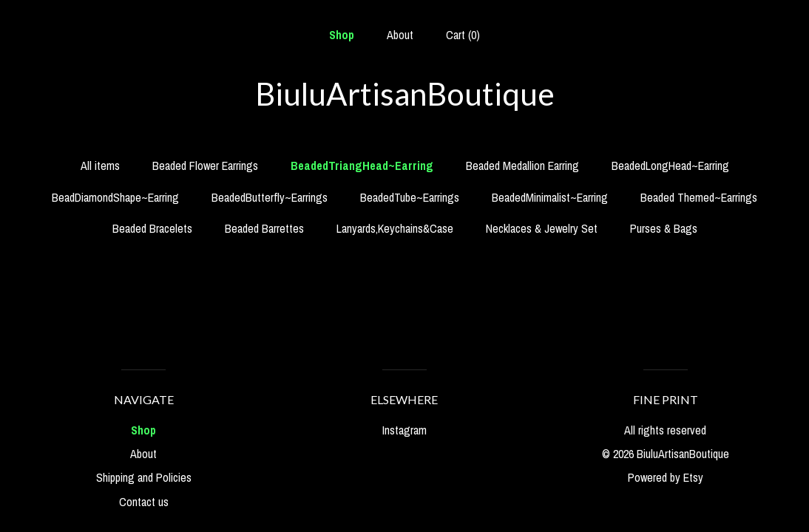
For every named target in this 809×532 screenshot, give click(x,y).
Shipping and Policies (144, 477)
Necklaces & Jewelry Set (542, 228)
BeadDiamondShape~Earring (115, 197)
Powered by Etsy (666, 477)
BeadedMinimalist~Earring (550, 197)
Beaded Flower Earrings (205, 166)
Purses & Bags (664, 228)
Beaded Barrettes (264, 228)
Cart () (463, 35)
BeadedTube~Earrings (410, 197)
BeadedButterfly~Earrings (270, 197)
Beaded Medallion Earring (522, 166)
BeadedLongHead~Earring (670, 166)
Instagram (404, 430)
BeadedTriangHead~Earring (362, 166)
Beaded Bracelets (152, 228)
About (400, 35)
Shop (342, 35)
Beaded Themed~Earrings (699, 197)
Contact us (144, 502)
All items (100, 166)
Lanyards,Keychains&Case (395, 228)
